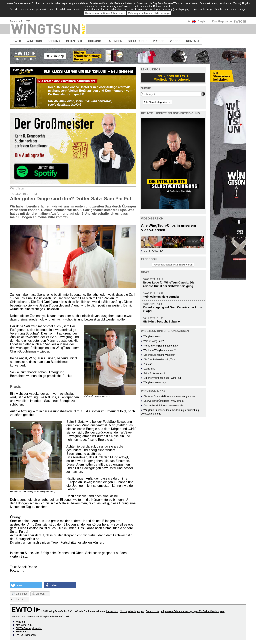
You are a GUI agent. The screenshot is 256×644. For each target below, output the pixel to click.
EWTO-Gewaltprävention (29, 628)
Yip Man (148, 364)
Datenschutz (152, 611)
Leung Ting (149, 369)
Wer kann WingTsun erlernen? (159, 350)
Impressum (112, 611)
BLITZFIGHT (74, 41)
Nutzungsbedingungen (132, 611)
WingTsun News (152, 337)
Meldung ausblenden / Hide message (149, 13)
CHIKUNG (94, 41)
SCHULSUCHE (137, 41)
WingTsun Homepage (155, 383)
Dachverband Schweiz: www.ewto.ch (163, 406)
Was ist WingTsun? (154, 341)
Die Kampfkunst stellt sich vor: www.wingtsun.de (169, 396)
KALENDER (115, 41)
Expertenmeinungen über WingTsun (162, 378)
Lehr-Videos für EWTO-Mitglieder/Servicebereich (173, 78)
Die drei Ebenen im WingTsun (159, 355)
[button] (26, 585)
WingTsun (21, 622)
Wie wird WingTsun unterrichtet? (161, 346)
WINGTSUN (34, 41)
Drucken (40, 594)
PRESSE (159, 41)
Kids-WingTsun (24, 625)
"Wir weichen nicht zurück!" (162, 297)
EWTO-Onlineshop (26, 635)
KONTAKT (193, 41)
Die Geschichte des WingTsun (159, 360)
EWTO (17, 41)
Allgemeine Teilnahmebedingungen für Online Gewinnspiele (193, 611)
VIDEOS (175, 41)
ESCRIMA (54, 41)
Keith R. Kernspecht (154, 373)
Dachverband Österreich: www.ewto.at (164, 401)
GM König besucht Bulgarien (162, 321)
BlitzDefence (22, 632)
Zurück (20, 600)
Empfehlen (20, 594)
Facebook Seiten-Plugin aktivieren (173, 265)
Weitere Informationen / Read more (105, 13)
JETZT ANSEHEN (154, 251)
